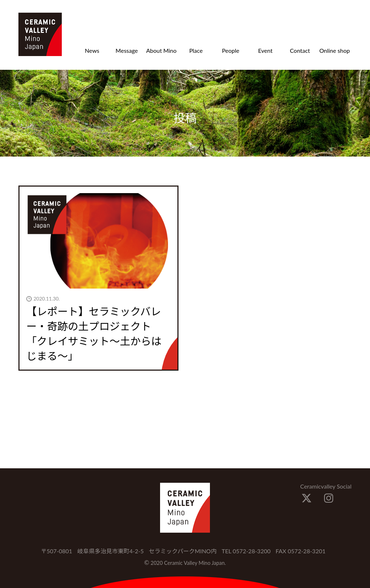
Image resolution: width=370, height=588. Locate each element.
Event (265, 50)
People (231, 50)
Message (127, 50)
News (92, 50)
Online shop (335, 50)
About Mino (161, 50)
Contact (300, 50)
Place (196, 50)
